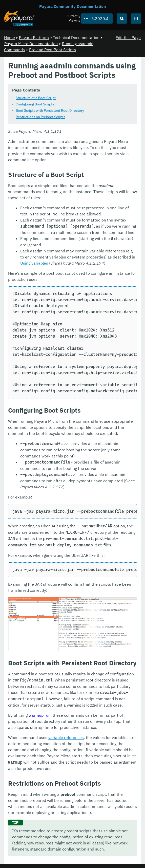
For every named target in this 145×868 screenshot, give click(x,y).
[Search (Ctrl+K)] (122, 19)
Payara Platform (34, 38)
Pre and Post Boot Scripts (53, 50)
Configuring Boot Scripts (35, 104)
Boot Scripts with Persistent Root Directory (50, 110)
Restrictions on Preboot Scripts (40, 117)
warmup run (40, 715)
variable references (66, 737)
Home (9, 38)
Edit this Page (128, 38)
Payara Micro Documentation (31, 44)
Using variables (34, 263)
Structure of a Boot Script (36, 98)
